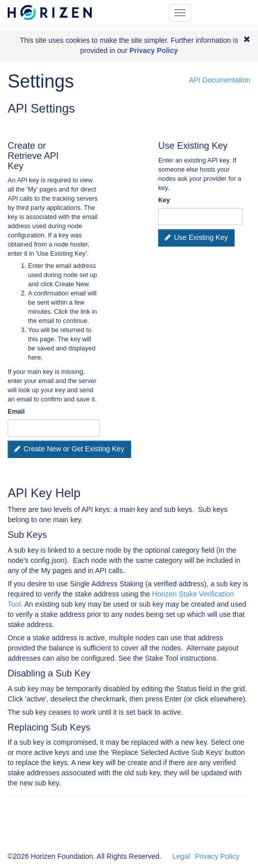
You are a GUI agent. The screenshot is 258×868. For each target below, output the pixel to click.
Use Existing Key (196, 237)
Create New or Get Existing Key (69, 449)
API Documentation (220, 80)
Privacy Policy (217, 856)
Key (164, 200)
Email (16, 412)
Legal (181, 856)
